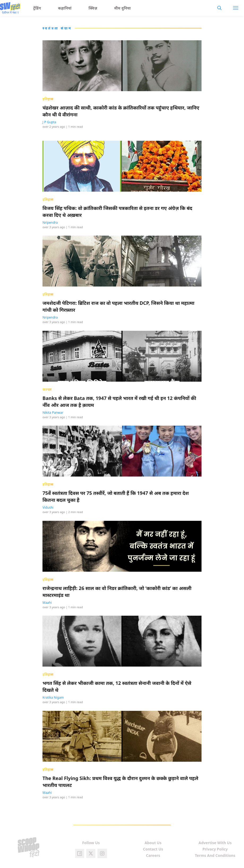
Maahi (47, 603)
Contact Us (153, 849)
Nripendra (50, 222)
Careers (153, 855)
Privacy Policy (215, 849)
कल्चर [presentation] (47, 389)
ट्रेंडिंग (37, 8)
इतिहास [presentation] (48, 99)
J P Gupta (49, 122)
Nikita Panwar (53, 413)
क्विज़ (93, 8)
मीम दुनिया (122, 8)
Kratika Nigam (53, 697)
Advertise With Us (215, 843)
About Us (153, 843)
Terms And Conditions (215, 855)
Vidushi (48, 507)
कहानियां (65, 8)
